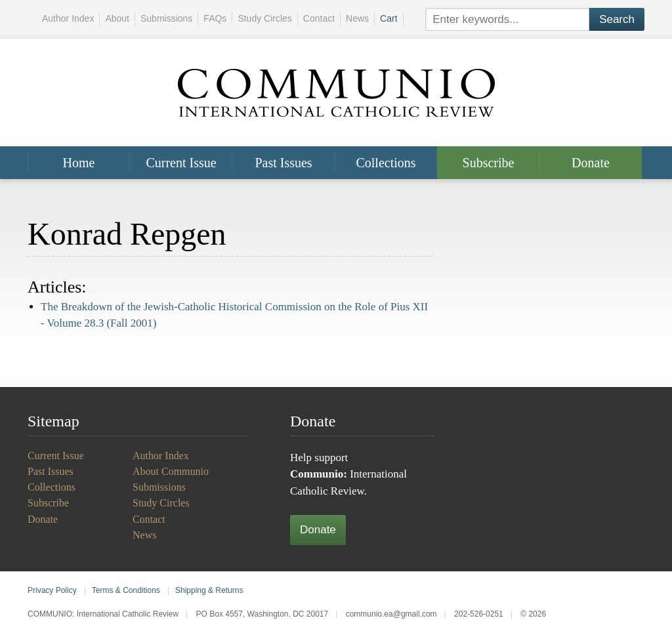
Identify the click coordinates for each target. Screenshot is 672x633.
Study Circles (264, 18)
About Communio (171, 471)
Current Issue (181, 163)
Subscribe (489, 163)
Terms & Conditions (126, 590)
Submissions (166, 18)
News (357, 18)
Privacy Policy (52, 590)
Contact (319, 18)
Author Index (68, 18)
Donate (591, 163)
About (117, 18)
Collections (386, 163)
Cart (388, 18)
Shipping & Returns (209, 590)
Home (79, 163)
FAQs (215, 18)
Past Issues (283, 163)
